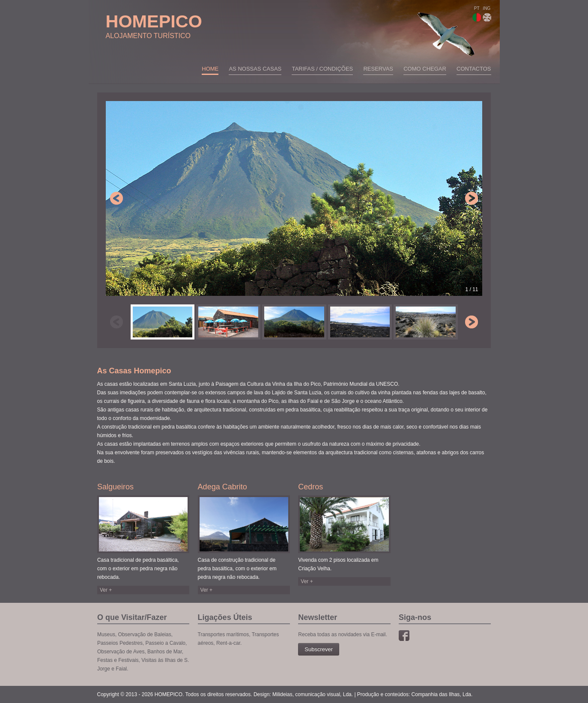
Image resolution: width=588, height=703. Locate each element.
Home (210, 69)
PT (477, 14)
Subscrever (319, 649)
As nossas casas (255, 69)
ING (487, 14)
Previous (116, 198)
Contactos (474, 69)
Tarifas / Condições (322, 69)
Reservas (378, 69)
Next (472, 198)
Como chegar (425, 69)
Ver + (106, 590)
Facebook (404, 636)
